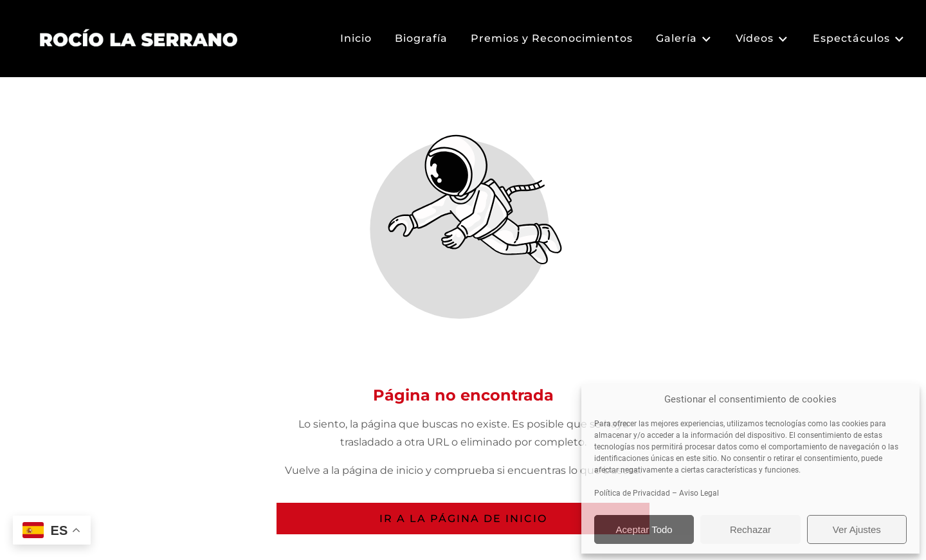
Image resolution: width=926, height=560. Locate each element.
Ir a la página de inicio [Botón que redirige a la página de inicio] (463, 519)
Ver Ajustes (857, 529)
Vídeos (762, 39)
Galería (684, 39)
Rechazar (750, 529)
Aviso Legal (699, 493)
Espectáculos (859, 39)
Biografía (421, 38)
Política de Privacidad (632, 493)
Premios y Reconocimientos (552, 38)
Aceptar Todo (644, 529)
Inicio (356, 38)
